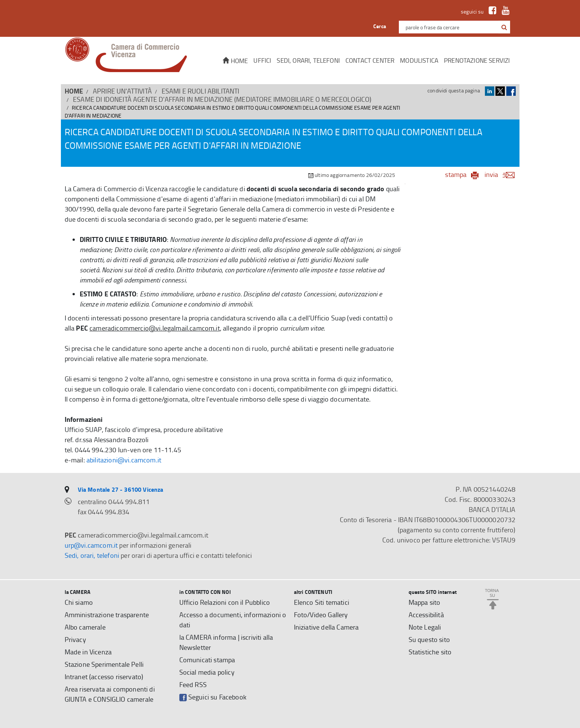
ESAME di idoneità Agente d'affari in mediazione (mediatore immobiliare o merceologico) (222, 99)
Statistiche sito (430, 652)
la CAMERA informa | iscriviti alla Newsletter (226, 642)
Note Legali (425, 627)
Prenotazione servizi (477, 60)
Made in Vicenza (88, 652)
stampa (456, 174)
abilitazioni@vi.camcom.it (124, 460)
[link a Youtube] (504, 11)
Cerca (380, 26)
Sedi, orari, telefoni (308, 60)
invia (502, 174)
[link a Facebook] (491, 11)
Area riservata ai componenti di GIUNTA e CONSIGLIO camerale (110, 694)
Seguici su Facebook (213, 697)
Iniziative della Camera (326, 627)
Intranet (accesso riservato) (104, 677)
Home (235, 61)
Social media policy (207, 672)
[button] (504, 27)
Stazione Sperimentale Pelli (104, 664)
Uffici (262, 60)
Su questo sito (429, 639)
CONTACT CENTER (370, 60)
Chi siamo (79, 602)
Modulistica (419, 60)
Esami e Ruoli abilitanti (201, 91)
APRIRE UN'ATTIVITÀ (122, 91)
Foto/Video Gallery (321, 615)
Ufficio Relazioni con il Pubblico (225, 602)
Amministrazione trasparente (107, 615)
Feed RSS (193, 684)
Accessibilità (426, 615)
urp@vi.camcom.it (91, 545)
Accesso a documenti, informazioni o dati (233, 620)
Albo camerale (85, 627)
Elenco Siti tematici (322, 602)
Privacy (75, 639)
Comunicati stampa (207, 660)
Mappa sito (425, 602)
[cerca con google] (504, 27)
